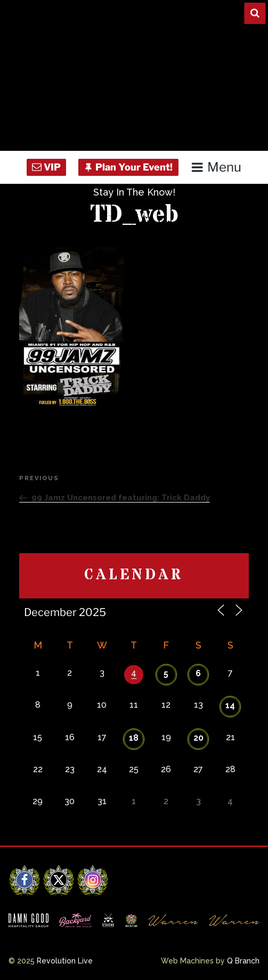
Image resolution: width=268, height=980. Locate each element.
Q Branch (243, 961)
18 (134, 738)
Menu (216, 167)
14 (230, 705)
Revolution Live (65, 961)
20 (198, 738)
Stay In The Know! (134, 192)
